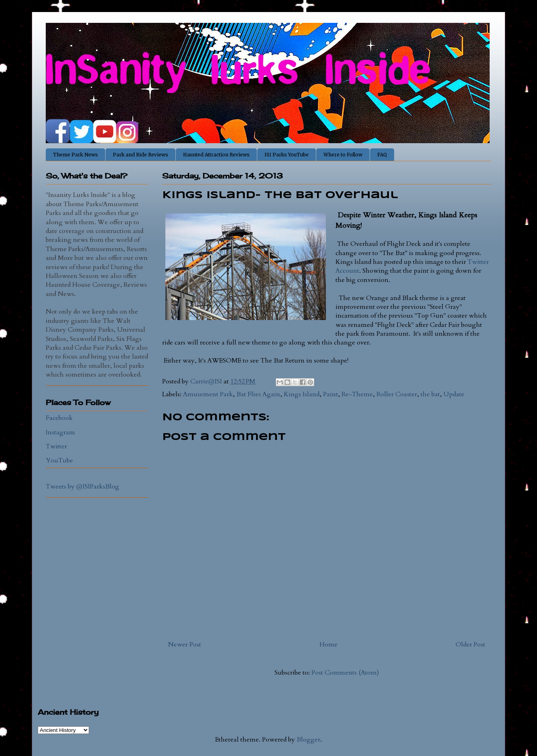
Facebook (59, 418)
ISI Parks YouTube (287, 155)
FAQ (382, 155)
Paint (331, 394)
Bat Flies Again (258, 394)
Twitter (56, 446)
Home (329, 645)
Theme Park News (75, 155)
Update (454, 394)
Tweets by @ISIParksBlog (82, 486)
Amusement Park (208, 394)
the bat (430, 394)
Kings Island (302, 394)
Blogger (308, 740)
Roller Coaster (397, 394)
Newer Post (185, 645)
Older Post (470, 645)
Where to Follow (343, 155)
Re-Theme (357, 394)
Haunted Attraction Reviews (216, 155)
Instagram (60, 432)
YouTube (59, 460)
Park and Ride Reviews (140, 155)
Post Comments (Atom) (345, 673)
